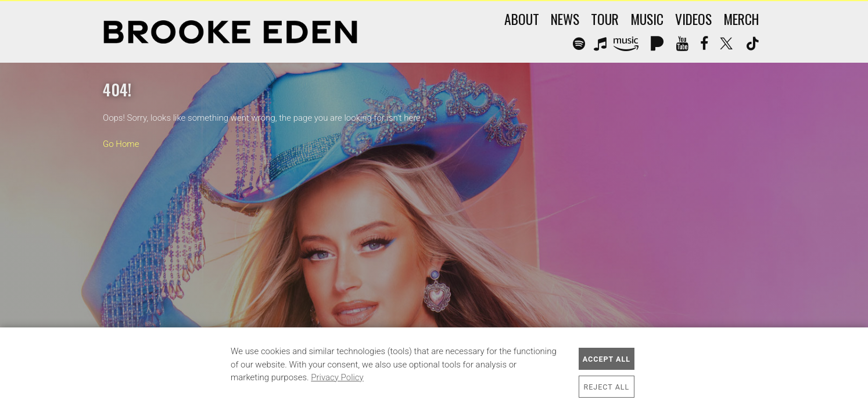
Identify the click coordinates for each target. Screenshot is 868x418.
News (565, 19)
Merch (741, 19)
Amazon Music (628, 44)
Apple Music (600, 44)
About (522, 19)
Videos (693, 19)
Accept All (607, 359)
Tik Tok (752, 44)
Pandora (657, 44)
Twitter (727, 44)
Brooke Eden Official (230, 32)
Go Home (121, 144)
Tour (605, 19)
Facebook (704, 44)
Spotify (578, 44)
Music (647, 19)
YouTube (682, 44)
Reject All (607, 387)
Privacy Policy (337, 377)
